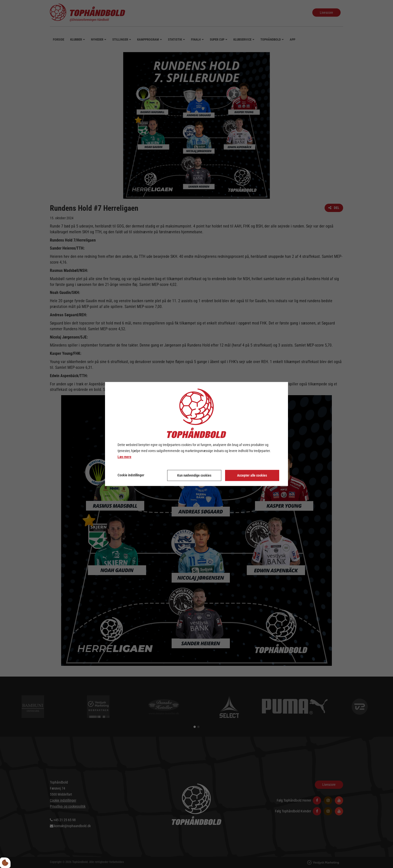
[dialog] (197, 434)
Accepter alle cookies (252, 476)
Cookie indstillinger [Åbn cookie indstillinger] (131, 475)
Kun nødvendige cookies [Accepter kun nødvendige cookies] (194, 476)
